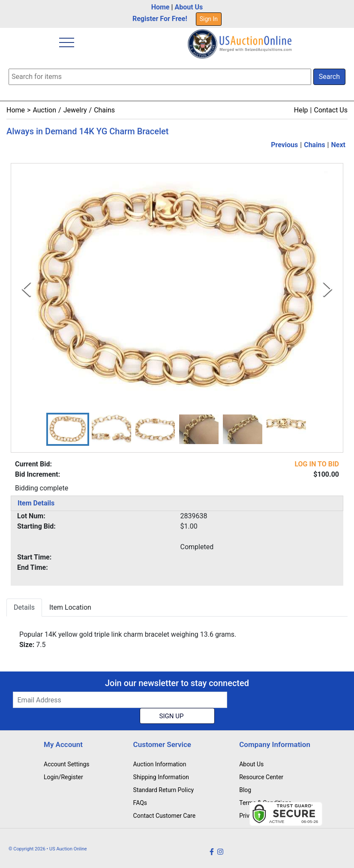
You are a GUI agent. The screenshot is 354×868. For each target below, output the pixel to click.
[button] (68, 429)
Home (160, 7)
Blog (245, 790)
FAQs (140, 803)
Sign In (209, 19)
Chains (104, 110)
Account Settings (66, 764)
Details (24, 607)
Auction (44, 110)
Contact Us (331, 110)
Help (301, 110)
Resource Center (261, 777)
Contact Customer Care (165, 816)
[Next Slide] (328, 289)
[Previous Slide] (26, 289)
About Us (189, 7)
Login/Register (63, 777)
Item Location (70, 607)
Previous (284, 145)
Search (329, 77)
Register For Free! (160, 19)
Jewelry (75, 110)
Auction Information (160, 764)
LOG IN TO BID (317, 464)
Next (338, 145)
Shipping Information (161, 777)
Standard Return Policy (164, 790)
